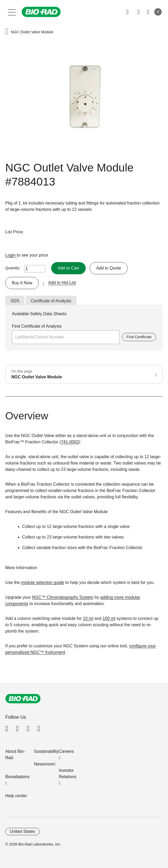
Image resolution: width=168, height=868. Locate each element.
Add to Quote (109, 268)
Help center (16, 796)
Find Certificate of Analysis (37, 326)
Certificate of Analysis (51, 301)
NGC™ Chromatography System (63, 597)
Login (11, 255)
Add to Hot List (62, 283)
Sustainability (46, 751)
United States (22, 831)
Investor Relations (68, 774)
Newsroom (44, 764)
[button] (7, 32)
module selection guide (43, 582)
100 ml (109, 618)
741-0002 (70, 442)
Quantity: (13, 268)
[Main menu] (12, 12)
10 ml (88, 618)
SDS (15, 301)
